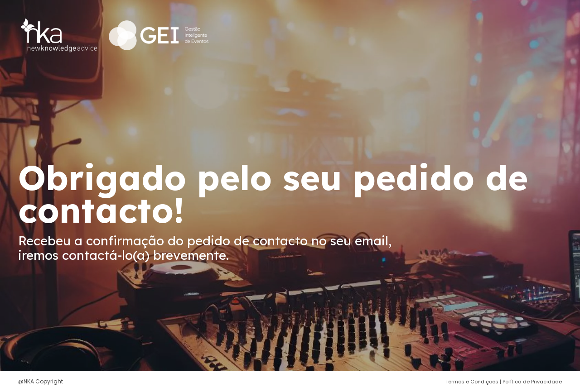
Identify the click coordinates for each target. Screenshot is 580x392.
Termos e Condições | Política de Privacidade (504, 382)
